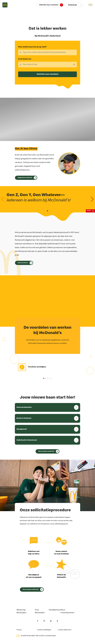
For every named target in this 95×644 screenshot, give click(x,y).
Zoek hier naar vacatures (51, 5)
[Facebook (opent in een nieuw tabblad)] (38, 621)
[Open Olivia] (26, 178)
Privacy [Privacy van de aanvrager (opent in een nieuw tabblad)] (19, 630)
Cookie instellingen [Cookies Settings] (44, 630)
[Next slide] (92, 199)
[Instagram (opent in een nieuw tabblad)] (44, 621)
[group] (48, 367)
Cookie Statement (65, 630)
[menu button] (90, 5)
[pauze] (90, 211)
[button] (74, 5)
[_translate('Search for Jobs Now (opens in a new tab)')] (47, 451)
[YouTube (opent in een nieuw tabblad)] (51, 621)
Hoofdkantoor (55, 610)
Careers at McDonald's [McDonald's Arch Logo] (5, 5)
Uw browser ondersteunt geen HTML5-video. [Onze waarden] (47, 119)
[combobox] (47, 65)
